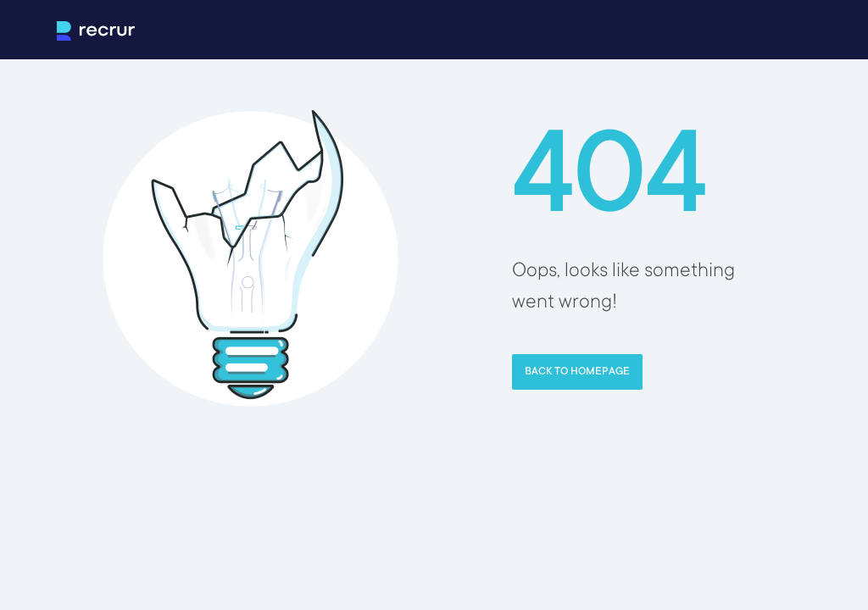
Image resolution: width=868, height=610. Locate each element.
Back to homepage (577, 372)
